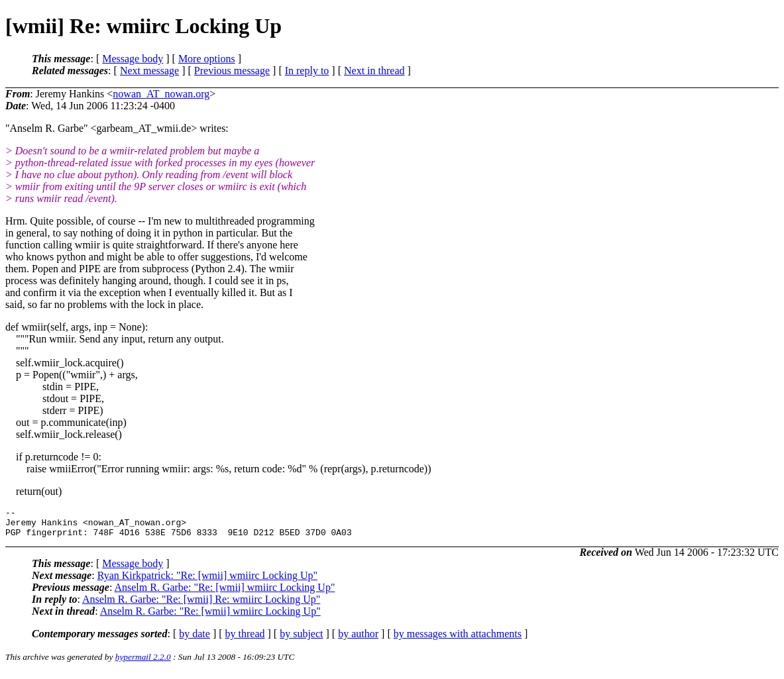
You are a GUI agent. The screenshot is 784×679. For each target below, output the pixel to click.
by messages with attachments (458, 640)
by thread (245, 640)
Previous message (232, 71)
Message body (133, 59)
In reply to (307, 71)
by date (195, 640)
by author (358, 640)
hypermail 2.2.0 (143, 663)
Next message (149, 71)
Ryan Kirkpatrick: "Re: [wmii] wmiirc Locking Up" (207, 581)
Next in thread (374, 71)
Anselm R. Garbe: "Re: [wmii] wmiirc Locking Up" (224, 593)
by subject (301, 640)
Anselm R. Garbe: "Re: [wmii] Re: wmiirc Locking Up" (201, 605)
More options (207, 59)
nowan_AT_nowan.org (161, 94)
